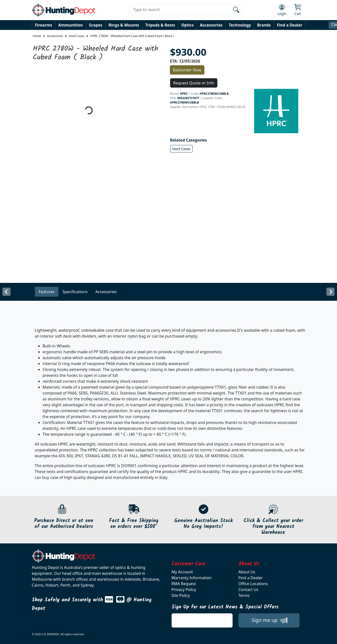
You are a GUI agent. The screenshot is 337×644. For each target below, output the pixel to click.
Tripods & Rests (160, 25)
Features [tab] (47, 292)
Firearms (44, 25)
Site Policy (181, 595)
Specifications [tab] (75, 292)
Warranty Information (192, 578)
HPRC (184, 94)
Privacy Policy (184, 590)
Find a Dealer (290, 25)
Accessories (211, 25)
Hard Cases (77, 36)
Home (37, 36)
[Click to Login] (282, 10)
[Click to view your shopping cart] (298, 10)
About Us (247, 572)
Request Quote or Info (194, 83)
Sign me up (269, 620)
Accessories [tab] (106, 292)
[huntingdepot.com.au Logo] (63, 10)
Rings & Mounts (124, 25)
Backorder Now (187, 70)
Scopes (96, 25)
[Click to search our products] (236, 10)
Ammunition (71, 25)
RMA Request (184, 584)
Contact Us (248, 590)
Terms (244, 595)
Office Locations (253, 584)
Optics (188, 25)
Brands (264, 25)
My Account (182, 572)
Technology (240, 25)
